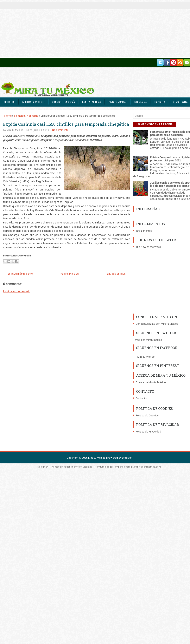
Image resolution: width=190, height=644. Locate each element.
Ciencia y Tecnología (63, 102)
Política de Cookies (147, 415)
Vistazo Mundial (118, 102)
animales (19, 116)
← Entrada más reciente (18, 274)
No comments (60, 130)
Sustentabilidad (92, 102)
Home (8, 116)
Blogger (127, 458)
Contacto (141, 398)
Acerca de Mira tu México (151, 382)
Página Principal (70, 274)
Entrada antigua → (118, 274)
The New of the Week (148, 247)
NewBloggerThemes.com (147, 467)
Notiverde (9, 102)
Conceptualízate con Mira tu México (157, 324)
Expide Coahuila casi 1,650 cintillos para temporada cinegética (66, 124)
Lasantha (87, 467)
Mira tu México (146, 357)
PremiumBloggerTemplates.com (112, 467)
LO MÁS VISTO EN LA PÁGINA (155, 124)
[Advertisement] (79, 29)
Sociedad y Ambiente (33, 102)
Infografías (141, 102)
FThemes (54, 467)
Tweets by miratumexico (148, 340)
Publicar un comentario (17, 291)
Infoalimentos (144, 231)
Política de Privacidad (148, 432)
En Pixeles (160, 102)
